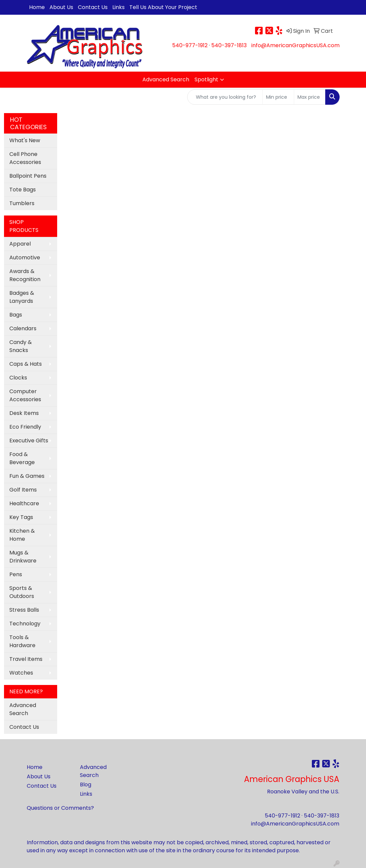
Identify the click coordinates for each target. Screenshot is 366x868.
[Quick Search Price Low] (278, 97)
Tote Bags (23, 190)
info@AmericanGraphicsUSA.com (295, 45)
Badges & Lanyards (22, 297)
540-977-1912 (190, 45)
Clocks (18, 378)
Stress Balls (24, 610)
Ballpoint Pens (28, 176)
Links (118, 7)
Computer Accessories (25, 395)
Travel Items (26, 659)
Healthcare (24, 503)
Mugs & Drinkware (23, 557)
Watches (21, 673)
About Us (61, 7)
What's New (25, 140)
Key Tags (21, 517)
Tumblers (22, 203)
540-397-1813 (229, 45)
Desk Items (24, 413)
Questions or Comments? (60, 808)
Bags (16, 315)
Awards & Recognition (25, 275)
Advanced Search (166, 79)
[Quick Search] (225, 97)
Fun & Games (27, 476)
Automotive (25, 257)
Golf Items (23, 490)
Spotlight (206, 79)
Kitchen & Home (22, 535)
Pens (16, 574)
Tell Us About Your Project (163, 7)
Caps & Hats (26, 364)
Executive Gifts (29, 441)
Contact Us (93, 7)
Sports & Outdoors (22, 592)
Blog (86, 785)
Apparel (20, 244)
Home (37, 7)
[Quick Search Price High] (310, 97)
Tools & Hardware (22, 641)
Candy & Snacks (21, 346)
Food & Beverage (22, 458)
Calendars (23, 328)
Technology (25, 624)
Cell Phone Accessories (25, 158)
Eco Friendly (25, 427)
